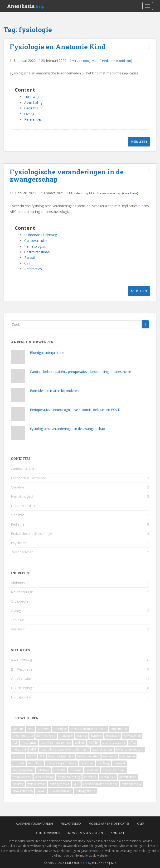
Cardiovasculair (36, 241)
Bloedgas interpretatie (47, 353)
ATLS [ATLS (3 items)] (133, 743)
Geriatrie (17, 487)
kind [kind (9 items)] (31, 729)
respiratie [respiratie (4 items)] (113, 736)
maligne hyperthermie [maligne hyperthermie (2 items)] (61, 763)
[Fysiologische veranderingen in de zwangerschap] (18, 434)
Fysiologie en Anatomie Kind (58, 47)
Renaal (29, 257)
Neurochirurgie (22, 592)
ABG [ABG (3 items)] (33, 749)
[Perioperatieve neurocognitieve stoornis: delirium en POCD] (18, 415)
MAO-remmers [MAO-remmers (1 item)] (23, 791)
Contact (118, 833)
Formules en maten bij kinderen (54, 391)
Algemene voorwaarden (34, 824)
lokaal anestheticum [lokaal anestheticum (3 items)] (130, 749)
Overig (29, 114)
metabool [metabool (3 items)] (19, 749)
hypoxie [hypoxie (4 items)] (96, 736)
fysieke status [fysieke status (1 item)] (36, 784)
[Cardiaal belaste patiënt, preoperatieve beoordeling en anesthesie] (18, 377)
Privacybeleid (71, 824)
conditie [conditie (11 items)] (18, 729)
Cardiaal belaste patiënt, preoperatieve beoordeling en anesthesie (80, 372)
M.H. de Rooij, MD (84, 61)
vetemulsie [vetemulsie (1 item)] (108, 777)
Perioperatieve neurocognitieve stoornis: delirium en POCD (75, 410)
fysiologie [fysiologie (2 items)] (92, 770)
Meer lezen (139, 142)
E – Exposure (21, 697)
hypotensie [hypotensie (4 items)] (29, 743)
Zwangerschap (110, 193)
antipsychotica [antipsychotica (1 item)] (59, 784)
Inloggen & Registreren (85, 833)
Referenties (33, 119)
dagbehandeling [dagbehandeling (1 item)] (69, 777)
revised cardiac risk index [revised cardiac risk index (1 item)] (100, 784)
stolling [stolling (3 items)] (80, 743)
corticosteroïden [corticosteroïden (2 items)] (114, 770)
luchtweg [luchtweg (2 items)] (104, 763)
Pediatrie (109, 61)
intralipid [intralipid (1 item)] (90, 777)
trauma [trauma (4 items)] (82, 736)
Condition (124, 61)
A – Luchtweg (21, 660)
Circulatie (31, 108)
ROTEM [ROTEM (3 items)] (94, 743)
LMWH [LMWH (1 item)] (41, 791)
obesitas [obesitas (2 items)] (75, 770)
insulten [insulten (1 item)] (18, 784)
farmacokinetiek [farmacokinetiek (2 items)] (88, 756)
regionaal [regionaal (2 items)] (87, 763)
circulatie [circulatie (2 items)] (59, 770)
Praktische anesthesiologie (32, 534)
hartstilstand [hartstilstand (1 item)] (128, 777)
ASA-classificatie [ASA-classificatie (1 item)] (61, 791)
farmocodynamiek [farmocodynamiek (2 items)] (61, 756)
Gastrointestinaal (37, 252)
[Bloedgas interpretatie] (18, 358)
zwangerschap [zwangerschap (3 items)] (102, 749)
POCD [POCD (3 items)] (32, 756)
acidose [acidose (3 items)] (18, 756)
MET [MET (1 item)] (76, 784)
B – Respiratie (22, 669)
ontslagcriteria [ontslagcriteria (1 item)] (85, 791)
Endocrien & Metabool (28, 478)
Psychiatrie (19, 543)
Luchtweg (32, 97)
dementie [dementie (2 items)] (110, 756)
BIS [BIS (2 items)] (42, 756)
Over (141, 824)
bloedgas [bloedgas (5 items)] (60, 729)
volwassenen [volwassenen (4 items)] (132, 736)
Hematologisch (36, 246)
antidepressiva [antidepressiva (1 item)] (132, 784)
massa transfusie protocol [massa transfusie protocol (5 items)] (89, 729)
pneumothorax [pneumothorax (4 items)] (23, 736)
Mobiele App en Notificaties (109, 824)
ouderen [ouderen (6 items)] (44, 729)
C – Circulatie (21, 679)
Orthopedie (20, 601)
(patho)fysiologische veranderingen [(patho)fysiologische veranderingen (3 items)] (64, 749)
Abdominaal (20, 583)
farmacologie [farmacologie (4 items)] (46, 736)
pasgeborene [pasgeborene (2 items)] (22, 777)
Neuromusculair (23, 506)
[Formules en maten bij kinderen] (18, 396)
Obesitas (18, 515)
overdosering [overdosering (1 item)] (44, 777)
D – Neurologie (23, 688)
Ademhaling (33, 102)
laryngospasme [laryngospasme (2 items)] (23, 770)
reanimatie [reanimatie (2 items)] (128, 756)
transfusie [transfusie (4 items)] (66, 736)
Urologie (17, 620)
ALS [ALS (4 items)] (15, 743)
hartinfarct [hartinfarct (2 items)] (35, 763)
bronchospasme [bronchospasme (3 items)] (114, 743)
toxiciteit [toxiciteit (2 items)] (18, 763)
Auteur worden (48, 833)
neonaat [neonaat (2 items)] (119, 763)
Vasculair (18, 629)
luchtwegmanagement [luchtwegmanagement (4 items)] (56, 743)
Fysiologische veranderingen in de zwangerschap (67, 176)
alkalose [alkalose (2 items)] (43, 770)
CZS (27, 263)
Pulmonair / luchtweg (41, 235)
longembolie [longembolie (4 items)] (119, 729)
